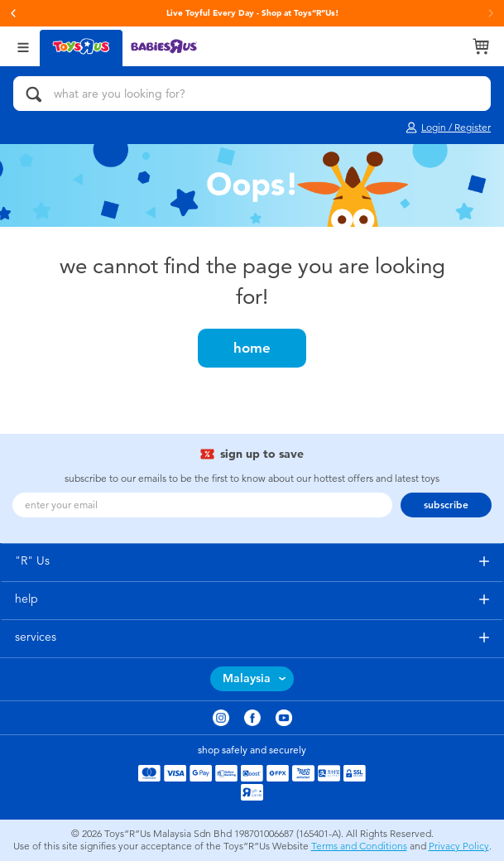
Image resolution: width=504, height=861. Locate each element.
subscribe (446, 505)
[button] (13, 13)
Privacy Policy (459, 846)
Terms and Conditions (359, 846)
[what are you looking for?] (252, 94)
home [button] (252, 348)
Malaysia (247, 678)
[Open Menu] (23, 46)
